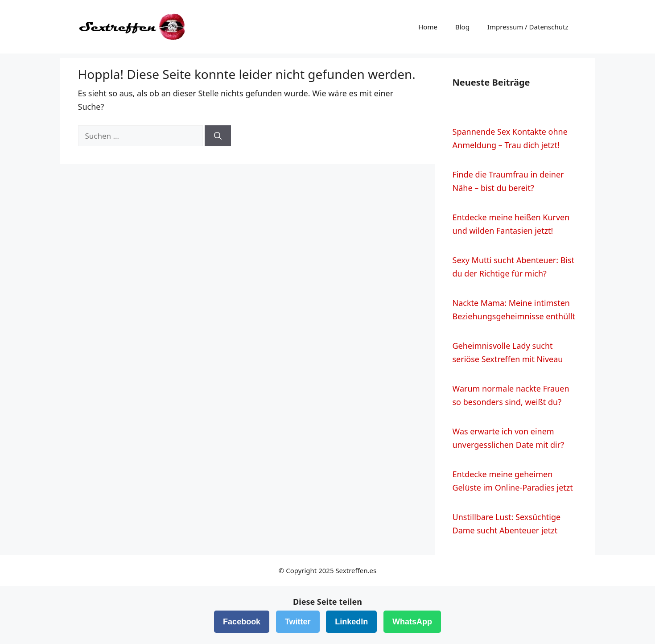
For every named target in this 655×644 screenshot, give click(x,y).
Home (428, 27)
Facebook (242, 622)
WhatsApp (412, 622)
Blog (462, 27)
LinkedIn (351, 622)
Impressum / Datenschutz (528, 27)
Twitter (298, 622)
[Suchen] (218, 136)
